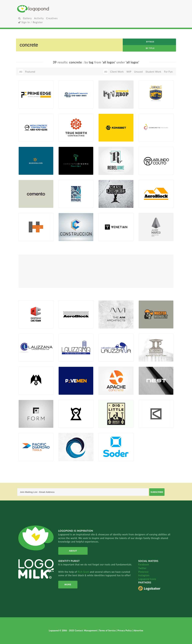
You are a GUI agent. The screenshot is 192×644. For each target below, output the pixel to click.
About (73, 551)
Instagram (144, 575)
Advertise (138, 631)
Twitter (142, 568)
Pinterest (143, 572)
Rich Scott (84, 572)
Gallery (27, 18)
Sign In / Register (31, 22)
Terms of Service (108, 631)
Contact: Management (86, 631)
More (68, 585)
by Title (150, 48)
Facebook (144, 564)
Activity (39, 18)
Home (43, 9)
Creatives (52, 18)
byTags (150, 42)
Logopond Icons (147, 579)
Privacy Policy (125, 631)
